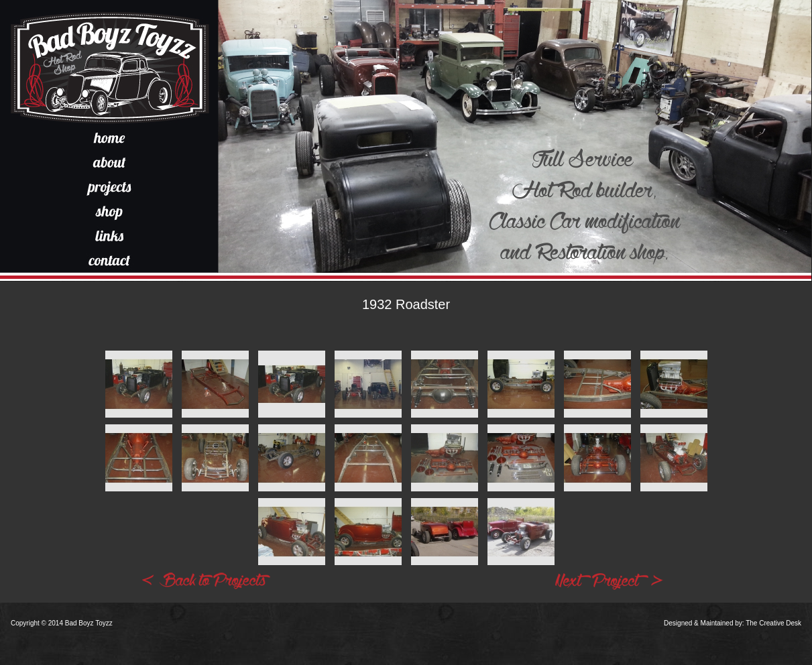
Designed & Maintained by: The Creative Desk (733, 623)
